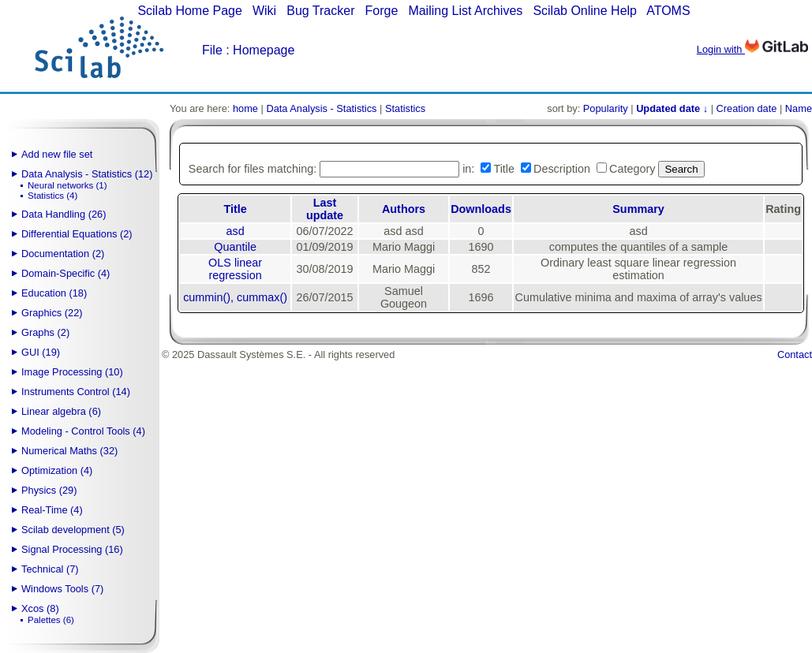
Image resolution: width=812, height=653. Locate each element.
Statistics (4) (52, 196)
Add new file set (57, 154)
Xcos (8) (40, 608)
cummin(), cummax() (235, 297)
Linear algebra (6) (61, 411)
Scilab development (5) (73, 530)
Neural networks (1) (67, 185)
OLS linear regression (235, 269)
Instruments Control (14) (76, 392)
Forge (382, 11)
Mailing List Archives (465, 11)
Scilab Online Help (585, 11)
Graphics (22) (52, 313)
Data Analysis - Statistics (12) (87, 174)
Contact (795, 354)
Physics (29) (49, 490)
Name (799, 108)
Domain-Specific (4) (65, 273)
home (245, 108)
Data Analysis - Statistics (321, 108)
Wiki (264, 11)
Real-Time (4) (52, 510)
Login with (752, 49)
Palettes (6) (51, 620)
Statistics (405, 108)
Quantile (235, 247)
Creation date (747, 108)
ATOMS (668, 11)
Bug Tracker (320, 11)
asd (236, 231)
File (212, 50)
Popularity (606, 108)
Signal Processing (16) (72, 549)
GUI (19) (41, 352)
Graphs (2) (45, 332)
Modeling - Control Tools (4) (83, 431)
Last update (325, 209)
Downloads (481, 209)
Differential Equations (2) (77, 234)
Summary (638, 209)
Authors (404, 209)
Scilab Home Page (190, 11)
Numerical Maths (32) (69, 451)
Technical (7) (50, 569)
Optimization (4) (57, 470)
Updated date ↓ (672, 108)
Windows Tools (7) (62, 589)
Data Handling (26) (64, 214)
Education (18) (54, 293)
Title (235, 209)
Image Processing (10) (72, 372)
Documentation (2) (63, 254)
